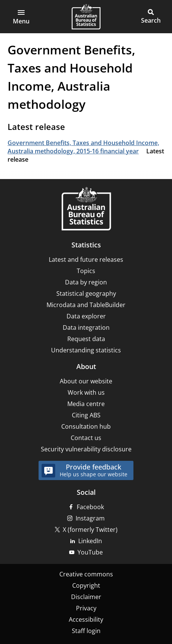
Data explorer (86, 316)
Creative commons (86, 574)
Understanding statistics (86, 350)
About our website (86, 381)
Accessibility (86, 619)
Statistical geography (86, 293)
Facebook (90, 507)
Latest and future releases (86, 259)
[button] (21, 17)
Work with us (86, 392)
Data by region (86, 282)
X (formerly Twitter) (90, 530)
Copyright (86, 585)
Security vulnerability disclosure (86, 449)
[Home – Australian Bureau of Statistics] (86, 209)
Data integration (86, 327)
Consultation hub (86, 426)
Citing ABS (86, 415)
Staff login (86, 631)
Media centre (86, 404)
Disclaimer (86, 597)
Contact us (86, 438)
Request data (86, 339)
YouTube (90, 552)
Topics (86, 271)
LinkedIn (90, 541)
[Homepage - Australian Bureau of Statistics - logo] (86, 17)
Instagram (90, 518)
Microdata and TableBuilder (86, 305)
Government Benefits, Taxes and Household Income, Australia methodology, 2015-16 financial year (83, 147)
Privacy (86, 608)
